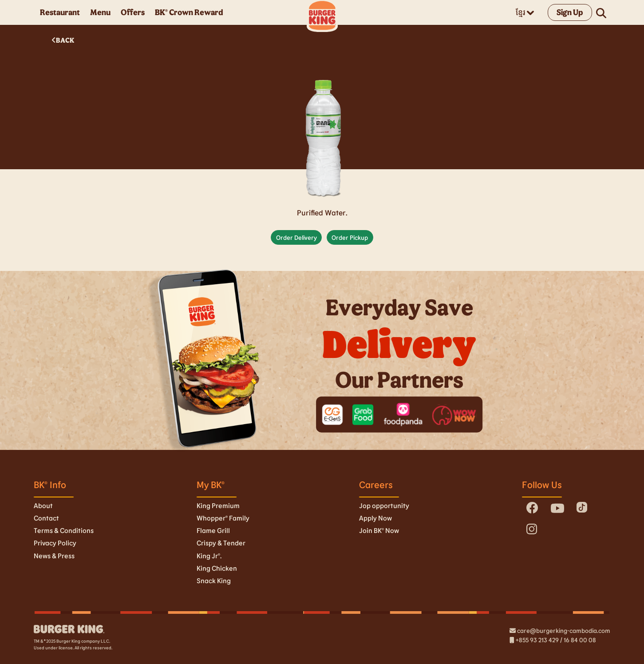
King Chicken (217, 568)
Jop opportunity (384, 505)
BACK (63, 40)
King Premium (218, 505)
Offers (133, 12)
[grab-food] (363, 414)
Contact (46, 518)
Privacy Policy (55, 543)
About (43, 505)
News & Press (54, 556)
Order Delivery (296, 237)
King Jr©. (209, 556)
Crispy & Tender (221, 543)
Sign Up (570, 12)
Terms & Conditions (64, 530)
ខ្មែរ (525, 12)
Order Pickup (350, 237)
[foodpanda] (403, 415)
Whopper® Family (223, 518)
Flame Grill (213, 530)
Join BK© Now (379, 530)
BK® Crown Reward (189, 12)
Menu (100, 12)
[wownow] (454, 414)
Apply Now (375, 518)
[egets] (333, 414)
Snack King (214, 581)
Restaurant (60, 12)
